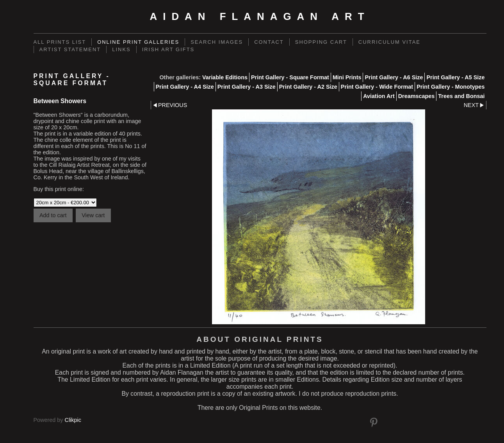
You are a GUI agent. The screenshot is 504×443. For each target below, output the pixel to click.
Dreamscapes (417, 96)
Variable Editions (225, 77)
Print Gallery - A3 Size (247, 87)
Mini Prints (347, 77)
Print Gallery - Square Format (290, 77)
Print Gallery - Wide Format (377, 87)
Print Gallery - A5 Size (455, 77)
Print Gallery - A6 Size (394, 77)
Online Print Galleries (138, 42)
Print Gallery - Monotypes (451, 87)
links (121, 49)
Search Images (217, 42)
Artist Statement (70, 49)
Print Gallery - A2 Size (308, 87)
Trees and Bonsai (461, 96)
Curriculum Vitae (389, 42)
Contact (269, 42)
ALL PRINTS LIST (60, 42)
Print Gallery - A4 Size (185, 87)
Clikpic (73, 420)
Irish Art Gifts (168, 49)
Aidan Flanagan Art (260, 16)
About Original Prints (260, 339)
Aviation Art (379, 96)
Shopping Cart (321, 42)
